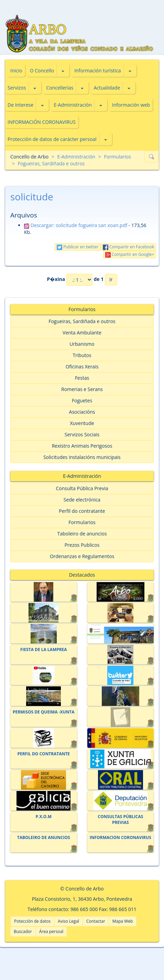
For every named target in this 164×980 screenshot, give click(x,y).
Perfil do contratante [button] (82, 511)
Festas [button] (82, 378)
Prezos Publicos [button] (82, 545)
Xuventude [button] (82, 423)
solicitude (32, 197)
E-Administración (73, 105)
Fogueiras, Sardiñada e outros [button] (82, 321)
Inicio (16, 70)
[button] (63, 71)
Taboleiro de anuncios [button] (82, 534)
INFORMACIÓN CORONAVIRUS (42, 122)
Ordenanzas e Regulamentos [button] (82, 556)
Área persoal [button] (51, 931)
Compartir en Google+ (130, 254)
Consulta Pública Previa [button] (82, 488)
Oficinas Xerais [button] (82, 367)
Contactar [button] (96, 921)
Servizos (17, 88)
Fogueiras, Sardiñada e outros (51, 163)
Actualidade (107, 88)
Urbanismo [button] (82, 344)
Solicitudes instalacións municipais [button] (82, 457)
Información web (131, 105)
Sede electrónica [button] (82, 500)
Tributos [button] (82, 355)
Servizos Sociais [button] (82, 434)
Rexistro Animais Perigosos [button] (82, 446)
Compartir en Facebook (129, 247)
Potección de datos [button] (32, 921)
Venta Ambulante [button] (82, 333)
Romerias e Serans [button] (82, 389)
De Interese (20, 105)
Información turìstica (98, 70)
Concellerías (60, 88)
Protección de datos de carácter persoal (52, 139)
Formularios (117, 157)
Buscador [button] (23, 931)
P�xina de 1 (75, 280)
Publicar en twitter (78, 247)
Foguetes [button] (82, 400)
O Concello (42, 70)
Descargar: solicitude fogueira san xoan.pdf (76, 225)
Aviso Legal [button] (68, 921)
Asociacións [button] (82, 412)
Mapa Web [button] (123, 921)
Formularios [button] (82, 522)
